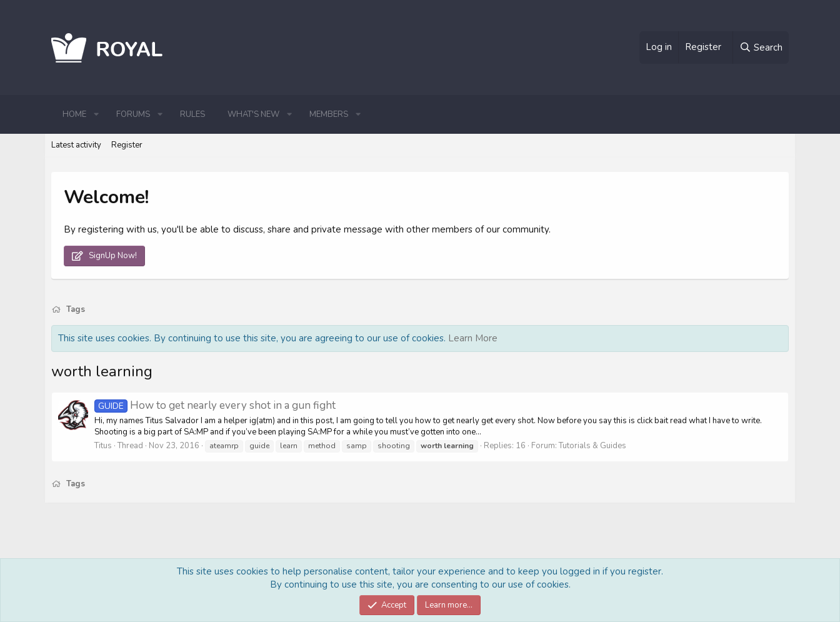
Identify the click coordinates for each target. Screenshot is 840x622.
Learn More (473, 338)
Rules (192, 114)
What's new (253, 114)
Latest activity (76, 145)
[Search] (761, 48)
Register (127, 145)
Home (74, 114)
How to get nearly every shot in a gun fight (215, 405)
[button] (96, 114)
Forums (133, 114)
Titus (103, 446)
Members (329, 114)
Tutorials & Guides (592, 446)
